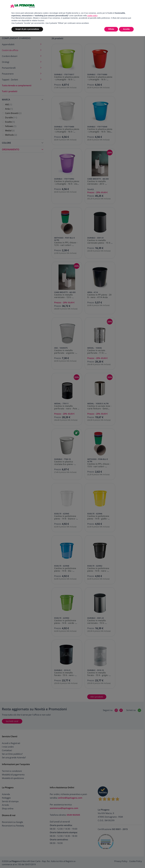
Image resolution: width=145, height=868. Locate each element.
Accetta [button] (126, 29)
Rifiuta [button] (111, 29)
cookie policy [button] (92, 16)
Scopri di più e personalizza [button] (27, 29)
